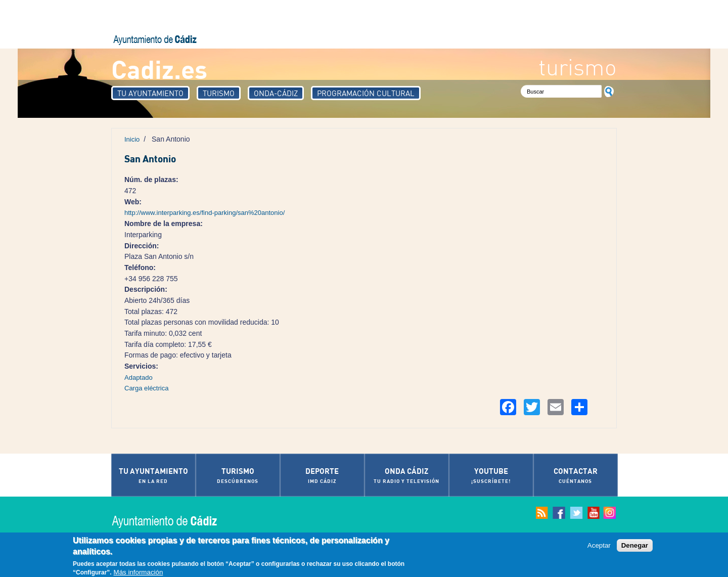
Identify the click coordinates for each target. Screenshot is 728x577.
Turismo (219, 93)
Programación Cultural (366, 93)
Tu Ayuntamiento (150, 93)
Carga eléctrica (146, 388)
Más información (139, 573)
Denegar (635, 546)
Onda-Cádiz (276, 93)
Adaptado (139, 378)
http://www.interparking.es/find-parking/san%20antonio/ (204, 213)
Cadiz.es (159, 69)
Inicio (132, 139)
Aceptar (599, 546)
